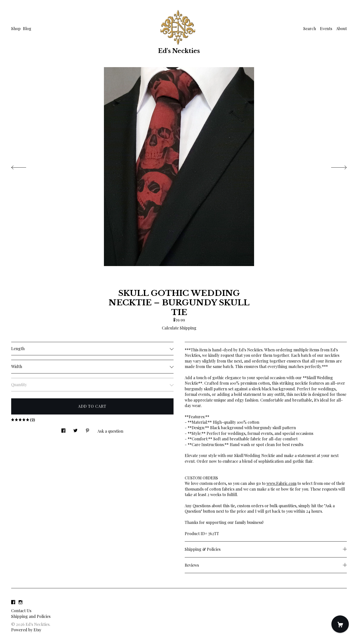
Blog (27, 28)
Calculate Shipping (179, 328)
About (341, 28)
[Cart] (340, 624)
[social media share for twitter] (75, 429)
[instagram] (21, 602)
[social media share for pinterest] (88, 429)
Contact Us (21, 611)
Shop (16, 28)
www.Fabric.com (281, 483)
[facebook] (13, 602)
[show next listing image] (334, 166)
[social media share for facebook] (63, 429)
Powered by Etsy (26, 630)
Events (326, 28)
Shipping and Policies (31, 616)
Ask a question (110, 431)
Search (310, 28)
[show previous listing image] (24, 166)
